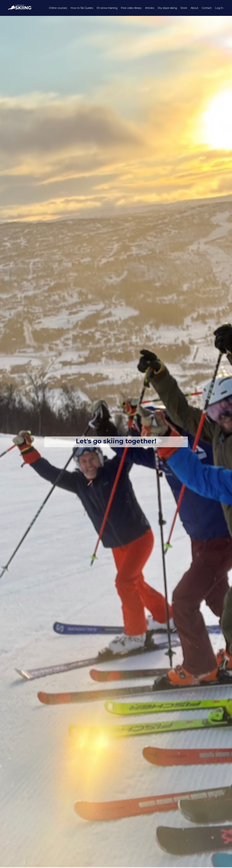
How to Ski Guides (82, 8)
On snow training (107, 8)
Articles (150, 8)
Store (184, 8)
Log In (219, 8)
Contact (207, 8)
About (194, 8)
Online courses (58, 8)
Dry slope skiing (167, 8)
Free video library (131, 8)
